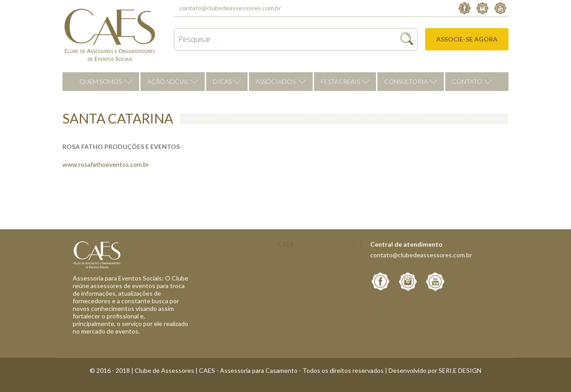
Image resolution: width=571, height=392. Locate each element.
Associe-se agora (467, 39)
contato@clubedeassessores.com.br (230, 8)
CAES (285, 244)
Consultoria (406, 81)
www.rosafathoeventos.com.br (106, 164)
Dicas (222, 81)
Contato (467, 81)
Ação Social (168, 81)
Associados (275, 81)
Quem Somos (101, 81)
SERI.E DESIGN (460, 370)
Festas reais (340, 81)
